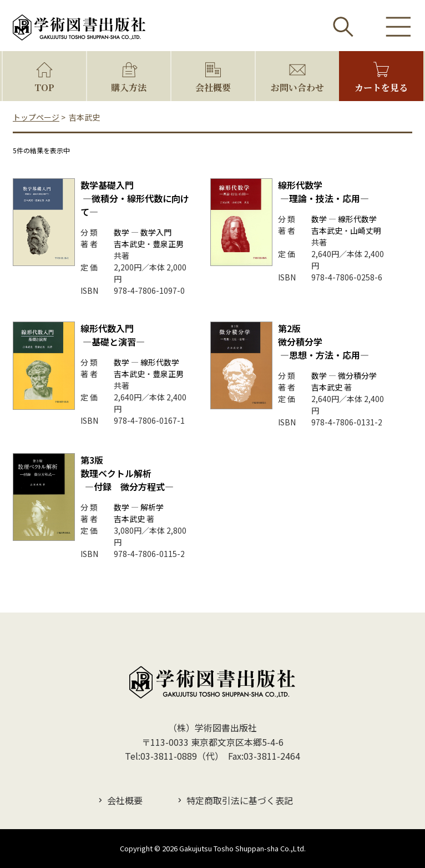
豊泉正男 (168, 244)
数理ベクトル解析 (127, 473)
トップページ (36, 117)
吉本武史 (129, 244)
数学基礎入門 (135, 198)
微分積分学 (357, 375)
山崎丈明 (366, 230)
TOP (44, 87)
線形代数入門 (113, 335)
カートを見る (381, 87)
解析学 (152, 507)
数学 (122, 232)
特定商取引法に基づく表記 (240, 800)
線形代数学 (323, 192)
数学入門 (156, 232)
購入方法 (129, 87)
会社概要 (213, 87)
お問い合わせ (297, 87)
